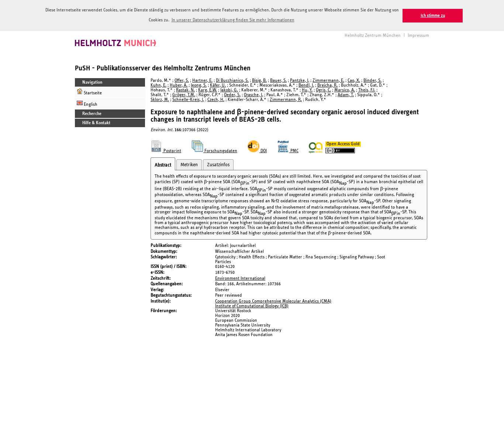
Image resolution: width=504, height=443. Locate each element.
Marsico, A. (345, 89)
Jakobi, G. (229, 89)
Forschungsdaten (214, 150)
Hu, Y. (307, 89)
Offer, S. (182, 80)
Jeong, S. (199, 85)
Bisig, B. (259, 80)
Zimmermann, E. (328, 80)
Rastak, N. (185, 89)
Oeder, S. (232, 94)
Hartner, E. (202, 80)
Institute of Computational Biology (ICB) (252, 305)
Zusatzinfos (218, 164)
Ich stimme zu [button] (433, 16)
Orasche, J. (253, 94)
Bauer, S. (278, 80)
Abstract (163, 164)
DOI (257, 150)
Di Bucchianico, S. (232, 80)
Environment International (240, 278)
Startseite (89, 91)
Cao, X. (354, 80)
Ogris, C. (323, 89)
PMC (288, 150)
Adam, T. (346, 94)
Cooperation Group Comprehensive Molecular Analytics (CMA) (273, 301)
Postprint (166, 150)
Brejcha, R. (327, 85)
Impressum (418, 35)
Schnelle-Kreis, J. (188, 99)
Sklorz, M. (160, 99)
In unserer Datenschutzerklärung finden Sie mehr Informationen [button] (233, 20)
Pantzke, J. (300, 80)
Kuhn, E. (158, 85)
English (87, 103)
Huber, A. (179, 85)
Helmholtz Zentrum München (373, 35)
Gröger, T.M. (184, 94)
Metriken (189, 164)
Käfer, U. (218, 85)
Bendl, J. (306, 85)
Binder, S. (372, 80)
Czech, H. (216, 99)
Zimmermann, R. (286, 99)
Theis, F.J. (367, 89)
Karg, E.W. (208, 89)
